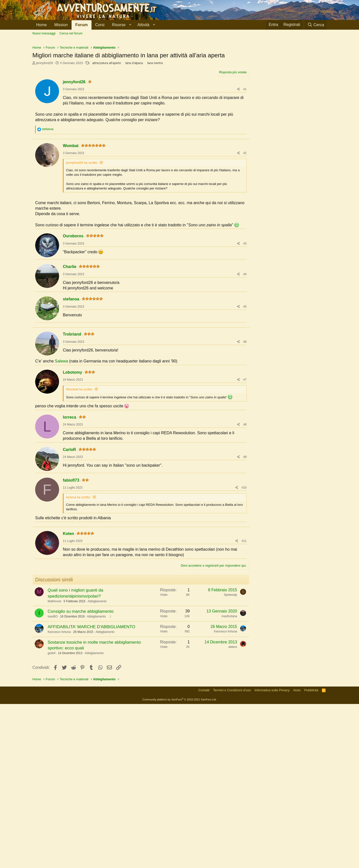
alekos (233, 811)
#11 (244, 705)
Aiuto (297, 854)
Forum (82, 25)
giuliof (51, 817)
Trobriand (72, 467)
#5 (245, 408)
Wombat (71, 247)
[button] (121, 25)
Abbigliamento (97, 765)
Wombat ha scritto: (80, 522)
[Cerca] (316, 25)
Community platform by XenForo (179, 864)
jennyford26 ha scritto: (82, 264)
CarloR (69, 582)
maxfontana (229, 780)
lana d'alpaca (134, 133)
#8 (245, 557)
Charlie (70, 368)
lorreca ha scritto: (79, 630)
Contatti (204, 854)
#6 (245, 474)
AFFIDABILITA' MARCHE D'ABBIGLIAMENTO (91, 791)
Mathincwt (54, 765)
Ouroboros (73, 337)
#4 (245, 375)
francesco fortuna (59, 796)
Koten (68, 698)
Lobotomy (72, 505)
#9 (245, 590)
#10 (244, 620)
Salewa (61, 494)
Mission (61, 25)
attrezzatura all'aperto (107, 133)
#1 (245, 159)
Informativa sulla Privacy (272, 854)
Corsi (100, 25)
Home (42, 25)
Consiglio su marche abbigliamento (81, 775)
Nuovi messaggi (44, 33)
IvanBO (53, 781)
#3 (245, 345)
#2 (245, 254)
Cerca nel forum (71, 33)
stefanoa (71, 400)
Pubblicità (311, 854)
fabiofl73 (71, 613)
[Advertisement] (179, 78)
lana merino (155, 133)
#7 (245, 512)
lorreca (69, 550)
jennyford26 (45, 133)
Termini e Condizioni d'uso (232, 854)
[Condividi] (238, 159)
